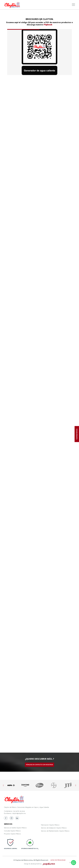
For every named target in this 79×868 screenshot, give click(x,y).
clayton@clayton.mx (19, 813)
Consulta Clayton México (12, 831)
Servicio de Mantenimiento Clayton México (55, 831)
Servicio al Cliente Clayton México (15, 828)
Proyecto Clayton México (12, 834)
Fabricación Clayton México (50, 825)
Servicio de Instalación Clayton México (54, 828)
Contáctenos (77, 434)
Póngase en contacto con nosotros (39, 765)
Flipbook (48, 25)
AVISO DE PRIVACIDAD (58, 860)
